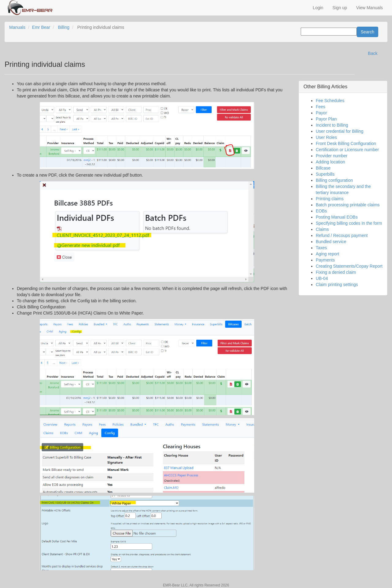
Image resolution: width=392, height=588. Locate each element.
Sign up (340, 8)
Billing (64, 27)
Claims (322, 229)
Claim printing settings (337, 284)
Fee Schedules (330, 101)
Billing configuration (334, 180)
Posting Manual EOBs (337, 217)
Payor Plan (326, 119)
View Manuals (369, 8)
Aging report (327, 254)
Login (318, 8)
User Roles (326, 137)
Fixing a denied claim (336, 272)
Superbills (325, 174)
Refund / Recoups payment (342, 235)
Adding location (330, 162)
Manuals (17, 27)
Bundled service (331, 242)
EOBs (321, 211)
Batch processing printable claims (348, 205)
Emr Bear (41, 27)
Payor (321, 113)
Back (373, 53)
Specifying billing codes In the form (349, 223)
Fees (320, 107)
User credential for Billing (340, 131)
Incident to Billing (332, 125)
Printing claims (330, 199)
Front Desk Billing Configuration (346, 143)
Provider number (332, 156)
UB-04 (322, 278)
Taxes (321, 248)
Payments (325, 260)
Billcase (323, 168)
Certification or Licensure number (347, 150)
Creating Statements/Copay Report (349, 266)
